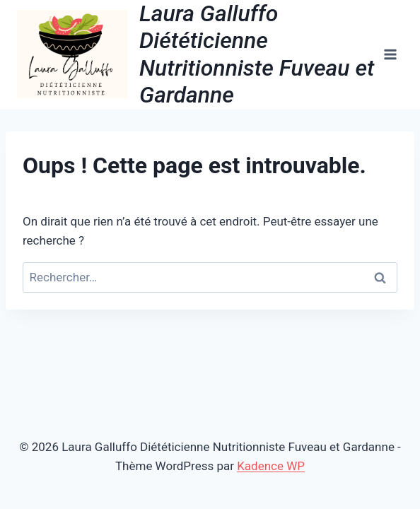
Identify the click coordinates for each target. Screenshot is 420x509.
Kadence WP (271, 466)
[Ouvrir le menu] (390, 54)
